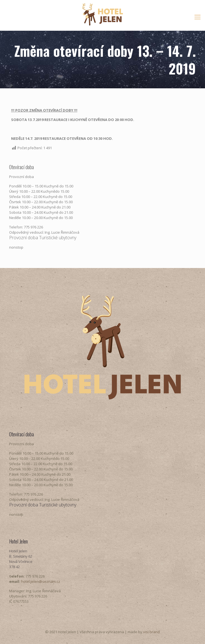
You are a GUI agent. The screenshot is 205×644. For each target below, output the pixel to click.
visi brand (151, 632)
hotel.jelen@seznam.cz (41, 581)
